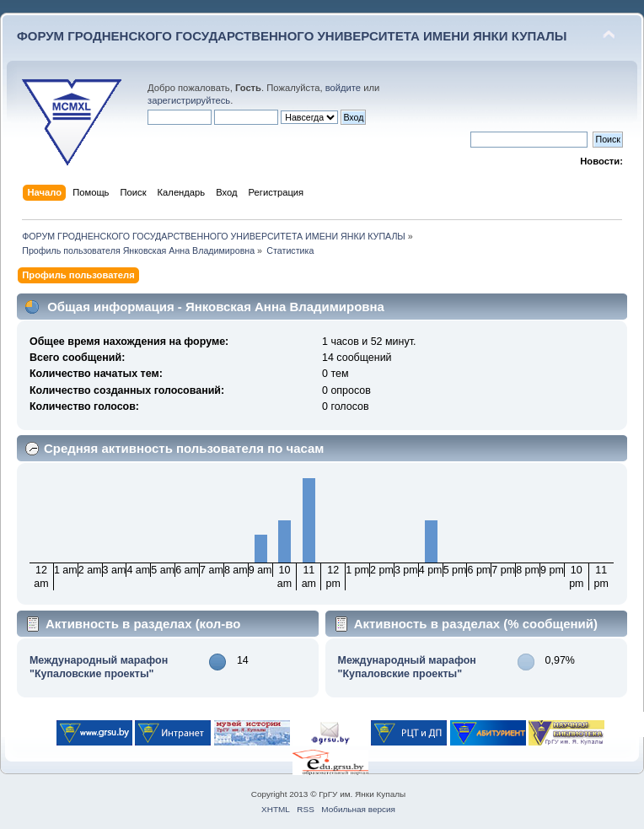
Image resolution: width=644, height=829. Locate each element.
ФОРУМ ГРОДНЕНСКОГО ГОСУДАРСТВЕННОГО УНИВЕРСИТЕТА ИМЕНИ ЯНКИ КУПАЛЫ (292, 36)
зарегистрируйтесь (189, 100)
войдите (343, 88)
